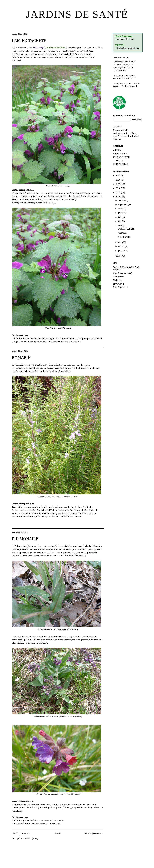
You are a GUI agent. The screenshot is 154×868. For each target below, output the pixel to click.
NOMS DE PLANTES (121, 157)
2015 (118, 256)
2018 (118, 188)
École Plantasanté (120, 287)
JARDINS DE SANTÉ (77, 14)
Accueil (58, 834)
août (120, 209)
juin (120, 217)
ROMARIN (21, 358)
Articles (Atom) (31, 839)
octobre (122, 200)
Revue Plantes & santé (122, 273)
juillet (121, 213)
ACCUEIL (117, 150)
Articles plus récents (22, 834)
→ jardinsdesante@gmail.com (127, 48)
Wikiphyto (117, 280)
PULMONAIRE (25, 539)
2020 (118, 180)
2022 (118, 176)
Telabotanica (118, 277)
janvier (122, 251)
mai (120, 221)
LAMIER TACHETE (29, 41)
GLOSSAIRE (118, 161)
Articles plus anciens (94, 834)
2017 (118, 192)
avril (120, 225)
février (121, 246)
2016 (118, 197)
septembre (123, 205)
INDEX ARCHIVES (120, 164)
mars (121, 242)
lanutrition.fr (118, 284)
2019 (118, 184)
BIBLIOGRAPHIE (120, 154)
